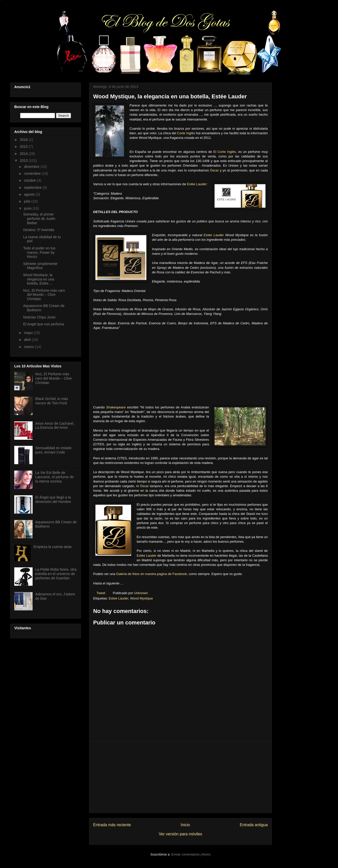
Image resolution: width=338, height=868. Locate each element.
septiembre (33, 188)
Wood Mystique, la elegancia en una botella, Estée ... (39, 279)
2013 (24, 161)
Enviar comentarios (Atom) (191, 854)
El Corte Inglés (225, 152)
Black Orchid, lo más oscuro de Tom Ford (52, 401)
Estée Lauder (197, 184)
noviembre (33, 173)
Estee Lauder (118, 598)
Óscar (214, 170)
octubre (30, 180)
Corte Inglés (186, 133)
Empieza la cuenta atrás (53, 547)
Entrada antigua (254, 825)
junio (28, 208)
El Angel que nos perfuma (44, 324)
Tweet (101, 593)
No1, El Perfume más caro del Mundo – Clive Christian (44, 295)
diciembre (32, 167)
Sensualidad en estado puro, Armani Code (53, 450)
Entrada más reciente (112, 825)
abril (28, 340)
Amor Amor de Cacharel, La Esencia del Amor (55, 426)
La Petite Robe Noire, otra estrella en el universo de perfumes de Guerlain (56, 574)
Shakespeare (116, 407)
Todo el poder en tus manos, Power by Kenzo (39, 252)
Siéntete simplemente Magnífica (40, 266)
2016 (24, 140)
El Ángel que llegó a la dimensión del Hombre (53, 499)
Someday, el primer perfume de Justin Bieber (39, 219)
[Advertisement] (180, 777)
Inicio (185, 825)
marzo (29, 347)
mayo (29, 333)
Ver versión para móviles (181, 834)
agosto (30, 194)
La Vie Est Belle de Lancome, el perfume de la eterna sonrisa (55, 477)
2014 (24, 154)
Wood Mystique (141, 598)
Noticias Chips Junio (39, 317)
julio (28, 201)
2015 (24, 146)
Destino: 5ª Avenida (39, 230)
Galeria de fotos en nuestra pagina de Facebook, (152, 574)
